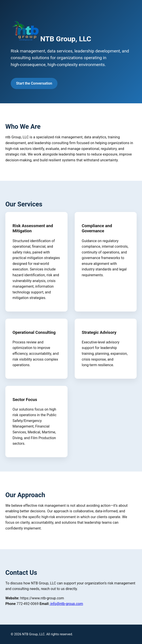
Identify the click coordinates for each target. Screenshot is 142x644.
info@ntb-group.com (66, 604)
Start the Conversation (34, 83)
